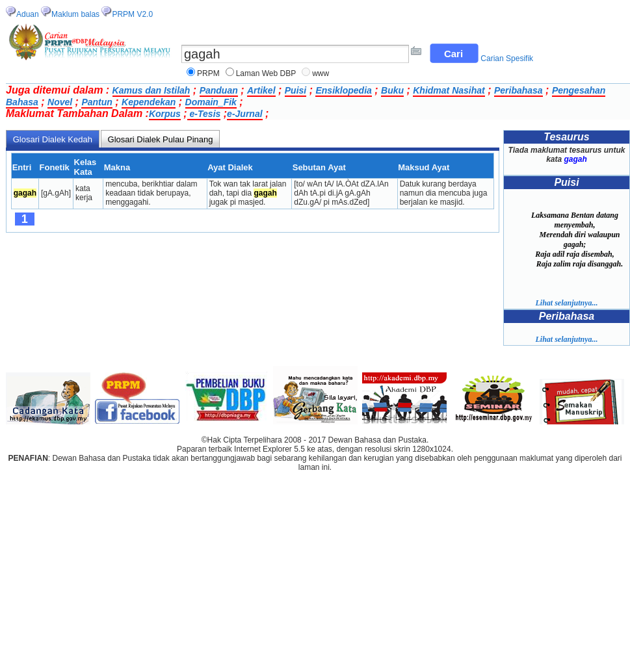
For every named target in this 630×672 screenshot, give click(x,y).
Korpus (165, 114)
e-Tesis (204, 114)
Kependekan (149, 102)
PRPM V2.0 (132, 14)
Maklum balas (75, 14)
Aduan (28, 14)
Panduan (219, 90)
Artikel (261, 90)
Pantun (97, 102)
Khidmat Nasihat (449, 90)
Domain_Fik (211, 102)
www (321, 73)
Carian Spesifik (507, 58)
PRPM (208, 73)
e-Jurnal (244, 114)
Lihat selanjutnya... (566, 303)
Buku (392, 90)
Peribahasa (518, 90)
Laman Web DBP (266, 73)
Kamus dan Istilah (151, 90)
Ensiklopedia (343, 90)
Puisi (295, 90)
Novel (60, 102)
